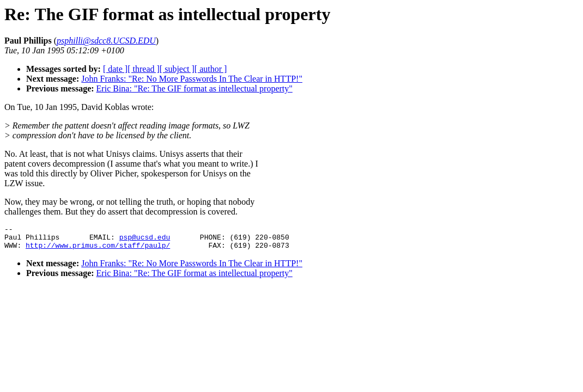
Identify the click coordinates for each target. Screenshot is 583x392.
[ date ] (115, 69)
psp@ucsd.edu (145, 240)
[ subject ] (177, 69)
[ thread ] (144, 69)
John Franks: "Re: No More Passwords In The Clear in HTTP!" (192, 79)
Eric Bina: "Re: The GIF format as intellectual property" (195, 88)
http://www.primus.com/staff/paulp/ (98, 250)
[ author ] (211, 69)
